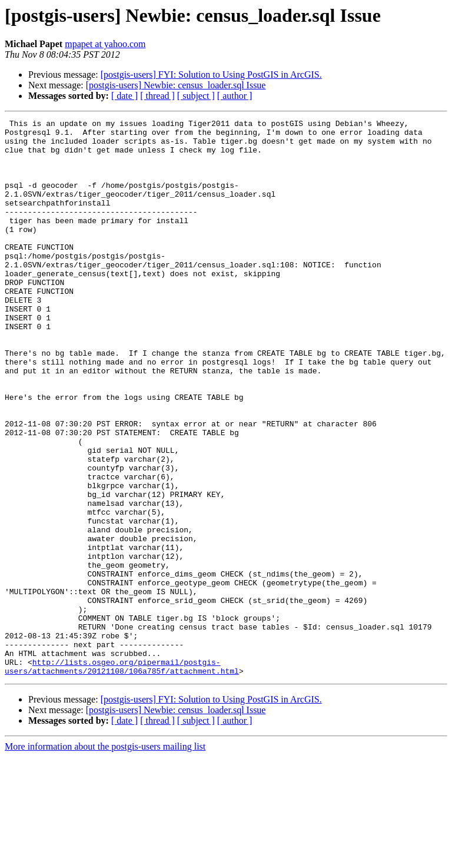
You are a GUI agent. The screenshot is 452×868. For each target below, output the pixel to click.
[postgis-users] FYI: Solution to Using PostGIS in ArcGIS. (211, 74)
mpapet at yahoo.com (105, 44)
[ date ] (124, 96)
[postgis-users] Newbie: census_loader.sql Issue (176, 85)
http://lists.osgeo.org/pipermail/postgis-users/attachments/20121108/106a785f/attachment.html (122, 777)
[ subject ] (196, 96)
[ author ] (235, 96)
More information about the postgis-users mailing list (105, 858)
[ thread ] (157, 96)
